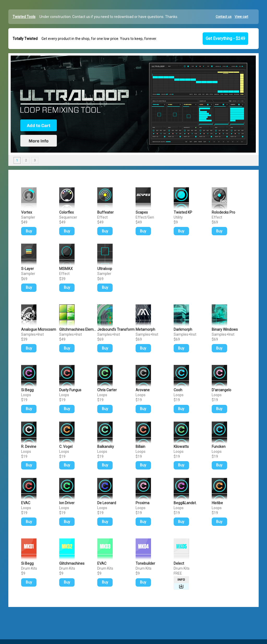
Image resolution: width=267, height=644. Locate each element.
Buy (29, 231)
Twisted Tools (24, 17)
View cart (241, 17)
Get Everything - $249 (225, 38)
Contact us (224, 17)
